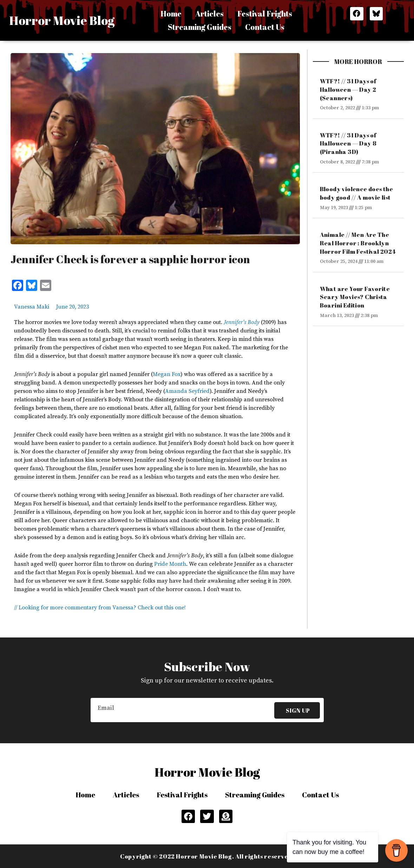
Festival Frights (266, 14)
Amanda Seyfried (187, 391)
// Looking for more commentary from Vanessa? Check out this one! (100, 608)
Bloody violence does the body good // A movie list (357, 193)
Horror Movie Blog (62, 20)
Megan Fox (167, 374)
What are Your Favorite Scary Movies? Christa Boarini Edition (355, 297)
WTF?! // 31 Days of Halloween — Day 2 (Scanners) (348, 89)
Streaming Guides (199, 27)
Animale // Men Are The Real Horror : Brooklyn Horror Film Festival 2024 (358, 243)
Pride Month (170, 564)
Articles (209, 14)
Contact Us (266, 27)
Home (170, 14)
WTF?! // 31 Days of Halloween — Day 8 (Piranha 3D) (348, 144)
